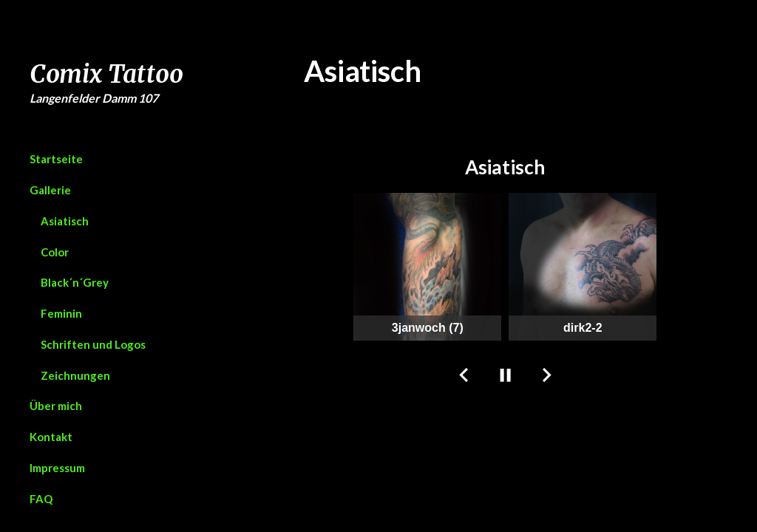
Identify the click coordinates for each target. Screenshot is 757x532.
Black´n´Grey (75, 282)
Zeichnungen (75, 375)
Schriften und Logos (93, 344)
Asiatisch (65, 221)
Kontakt (51, 437)
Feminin (61, 313)
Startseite (56, 159)
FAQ (41, 499)
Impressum (57, 468)
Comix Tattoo (106, 74)
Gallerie (50, 190)
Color (55, 252)
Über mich (56, 406)
